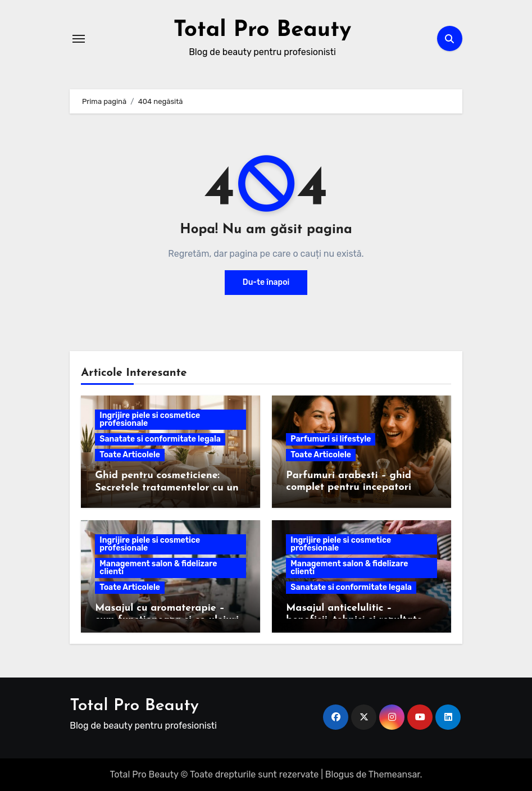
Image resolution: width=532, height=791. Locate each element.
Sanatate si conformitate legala (160, 438)
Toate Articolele (130, 454)
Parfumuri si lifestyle (331, 438)
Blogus (340, 774)
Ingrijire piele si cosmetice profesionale (150, 419)
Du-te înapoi (266, 282)
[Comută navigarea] (79, 38)
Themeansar (394, 774)
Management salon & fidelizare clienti (158, 567)
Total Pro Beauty (263, 30)
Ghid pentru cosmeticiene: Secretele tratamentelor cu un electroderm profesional (167, 487)
